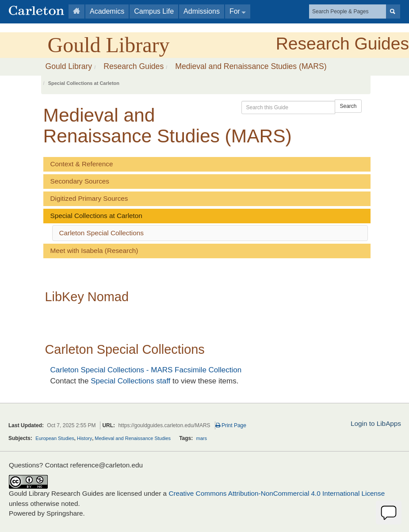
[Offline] (389, 513)
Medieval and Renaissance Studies (133, 438)
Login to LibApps (376, 423)
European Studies (55, 438)
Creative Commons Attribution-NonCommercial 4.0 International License (277, 493)
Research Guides (342, 44)
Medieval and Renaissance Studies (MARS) (251, 66)
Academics (107, 11)
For (235, 11)
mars (202, 438)
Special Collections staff (130, 381)
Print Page (231, 425)
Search (348, 106)
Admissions (202, 11)
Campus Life (154, 11)
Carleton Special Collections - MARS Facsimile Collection (146, 370)
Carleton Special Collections (101, 233)
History (84, 438)
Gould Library (109, 45)
